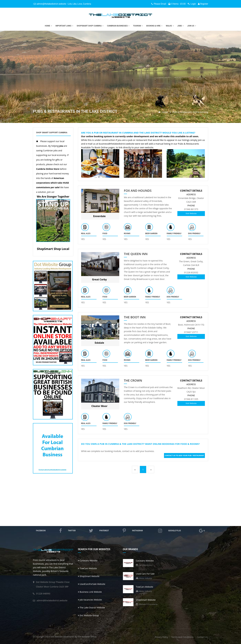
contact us (202, 637)
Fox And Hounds (138, 191)
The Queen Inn (136, 254)
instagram (147, 531)
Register (203, 4)
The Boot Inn (135, 317)
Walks (170, 26)
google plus (187, 531)
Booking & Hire (154, 26)
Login (192, 4)
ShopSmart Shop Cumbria (90, 26)
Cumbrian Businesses (118, 26)
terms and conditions (183, 637)
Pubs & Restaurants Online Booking (190, 112)
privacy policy (162, 637)
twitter (81, 531)
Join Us (192, 26)
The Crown (133, 381)
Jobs (181, 26)
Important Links (64, 26)
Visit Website (191, 213)
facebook (49, 531)
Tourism (138, 26)
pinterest (113, 531)
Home (48, 26)
